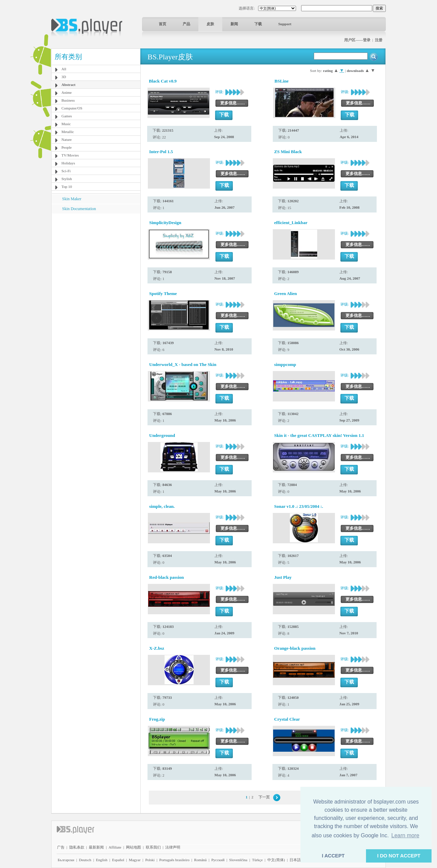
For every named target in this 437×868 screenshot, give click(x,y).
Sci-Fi (66, 171)
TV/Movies (70, 155)
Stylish (67, 179)
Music (66, 124)
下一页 (264, 797)
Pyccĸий (218, 860)
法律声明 (173, 847)
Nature (67, 139)
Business (68, 100)
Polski (150, 860)
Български (66, 860)
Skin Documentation (79, 209)
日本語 (295, 860)
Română (201, 860)
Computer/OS (72, 108)
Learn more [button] (405, 835)
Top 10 (67, 187)
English (102, 860)
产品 (186, 24)
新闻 (234, 24)
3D (64, 77)
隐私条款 (77, 847)
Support (285, 24)
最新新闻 (96, 847)
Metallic (68, 132)
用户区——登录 (357, 40)
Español (118, 860)
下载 (258, 24)
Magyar (135, 860)
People (67, 147)
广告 (61, 847)
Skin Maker (72, 199)
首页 (163, 24)
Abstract (68, 85)
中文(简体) (276, 860)
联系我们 (153, 847)
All (64, 69)
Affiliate (115, 847)
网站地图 (133, 847)
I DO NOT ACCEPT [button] (399, 856)
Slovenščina (238, 860)
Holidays (68, 163)
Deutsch (85, 860)
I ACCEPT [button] (333, 856)
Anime (67, 92)
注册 (379, 40)
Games (67, 116)
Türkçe (257, 860)
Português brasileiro (174, 860)
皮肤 (210, 24)
